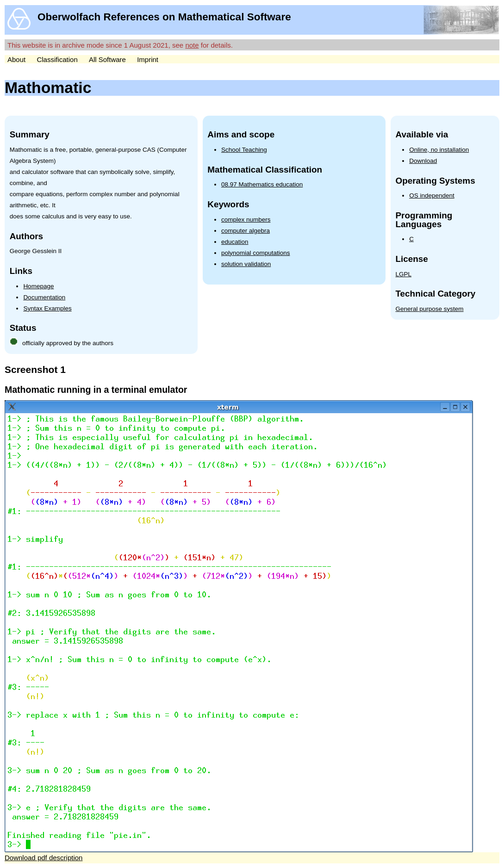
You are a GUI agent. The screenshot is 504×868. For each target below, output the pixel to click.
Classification (57, 59)
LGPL (403, 274)
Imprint (148, 59)
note (192, 45)
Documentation (44, 297)
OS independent (432, 195)
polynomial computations (256, 253)
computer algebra (246, 231)
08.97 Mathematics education (262, 184)
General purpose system (429, 309)
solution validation (246, 264)
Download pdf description (44, 858)
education (235, 242)
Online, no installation (439, 150)
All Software (107, 59)
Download (423, 161)
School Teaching (244, 150)
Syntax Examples (47, 308)
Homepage (38, 286)
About (16, 59)
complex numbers (246, 220)
